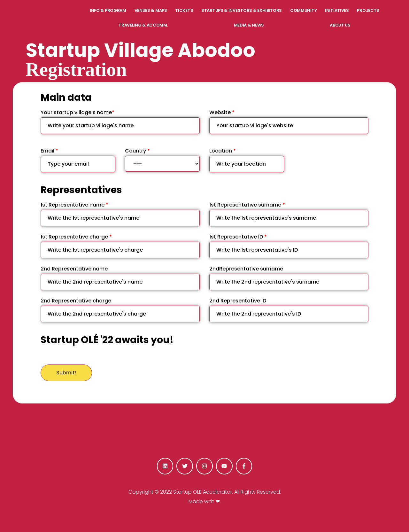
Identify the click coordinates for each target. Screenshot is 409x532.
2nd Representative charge (120, 310)
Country (162, 159)
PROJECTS (368, 10)
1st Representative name (120, 214)
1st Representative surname (289, 214)
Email (78, 160)
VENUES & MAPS (151, 10)
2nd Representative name (120, 278)
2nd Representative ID (289, 310)
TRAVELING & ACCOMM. (143, 25)
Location (247, 160)
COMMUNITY (303, 10)
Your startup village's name (120, 121)
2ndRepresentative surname (289, 278)
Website (289, 121)
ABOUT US (340, 25)
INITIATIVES (337, 10)
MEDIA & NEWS (249, 25)
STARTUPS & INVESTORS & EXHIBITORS (242, 10)
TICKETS (184, 10)
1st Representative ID (289, 246)
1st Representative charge (120, 246)
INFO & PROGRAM (108, 10)
